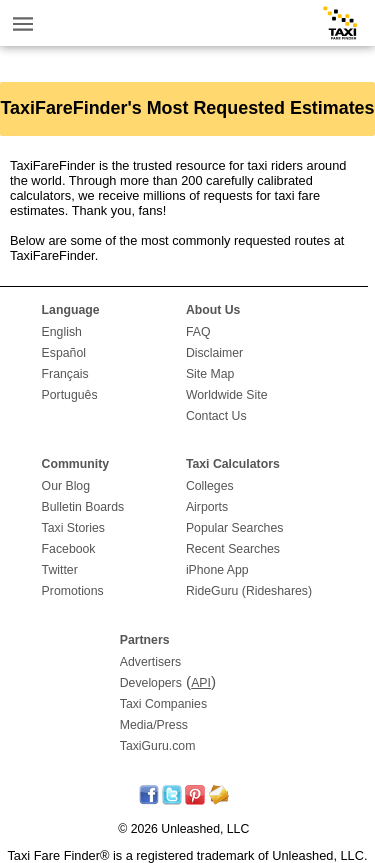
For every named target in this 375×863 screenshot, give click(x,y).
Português (70, 395)
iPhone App (217, 570)
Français (65, 374)
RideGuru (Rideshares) (249, 591)
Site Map (210, 374)
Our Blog (66, 486)
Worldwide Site (227, 395)
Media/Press (154, 725)
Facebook (69, 549)
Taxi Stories (73, 528)
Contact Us (216, 416)
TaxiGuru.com (158, 746)
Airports (207, 507)
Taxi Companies (163, 704)
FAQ (198, 332)
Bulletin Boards (83, 507)
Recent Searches (233, 549)
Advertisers (150, 662)
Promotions (73, 591)
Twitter (60, 570)
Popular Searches (235, 528)
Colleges (210, 486)
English (62, 332)
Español (64, 353)
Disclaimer (214, 353)
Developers (151, 683)
